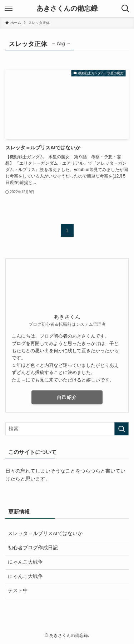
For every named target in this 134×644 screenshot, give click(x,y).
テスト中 (18, 591)
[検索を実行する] (121, 429)
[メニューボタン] (9, 9)
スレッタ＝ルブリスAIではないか (45, 533)
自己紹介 (67, 397)
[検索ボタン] (125, 9)
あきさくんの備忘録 (67, 9)
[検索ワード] (67, 429)
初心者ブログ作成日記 (33, 548)
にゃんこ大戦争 (28, 562)
